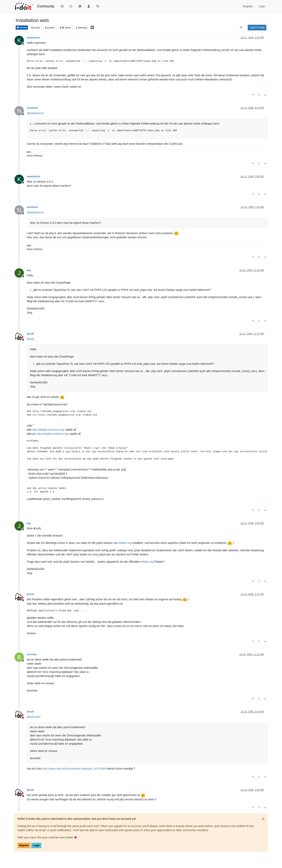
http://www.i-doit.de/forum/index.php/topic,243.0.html (74, 769)
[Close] (263, 819)
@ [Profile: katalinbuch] (35, 113)
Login (36, 845)
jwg (29, 270)
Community (46, 6)
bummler (32, 654)
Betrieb (22, 28)
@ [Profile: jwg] (30, 339)
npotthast (32, 108)
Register (24, 845)
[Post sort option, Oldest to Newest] (241, 27)
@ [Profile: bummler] (34, 717)
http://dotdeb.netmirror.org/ (48, 430)
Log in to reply (257, 27)
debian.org (125, 543)
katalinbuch (33, 38)
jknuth (30, 334)
